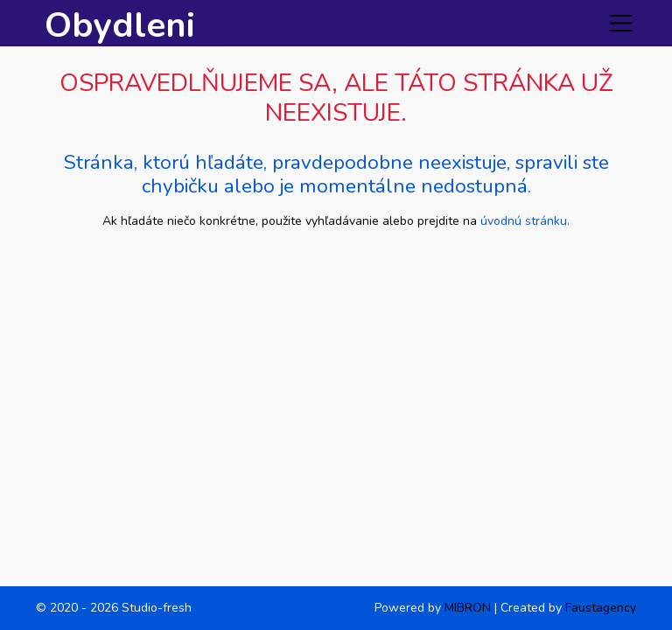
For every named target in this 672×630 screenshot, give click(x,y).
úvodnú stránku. (525, 221)
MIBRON (468, 608)
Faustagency (601, 608)
